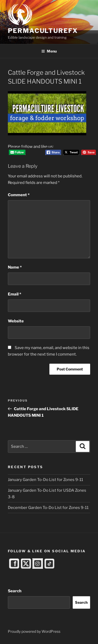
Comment (19, 195)
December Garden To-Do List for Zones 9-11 (48, 508)
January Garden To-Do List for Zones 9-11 (45, 480)
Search (15, 591)
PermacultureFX (43, 31)
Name (15, 267)
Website (16, 321)
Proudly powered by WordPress (34, 631)
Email (15, 294)
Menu (49, 51)
